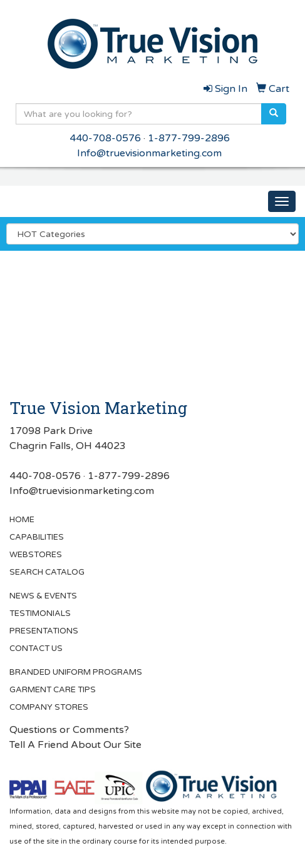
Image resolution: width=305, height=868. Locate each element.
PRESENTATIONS (44, 631)
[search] (274, 114)
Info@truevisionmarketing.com (149, 153)
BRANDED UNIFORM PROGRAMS (76, 672)
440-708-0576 (105, 138)
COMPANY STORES (49, 707)
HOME (22, 520)
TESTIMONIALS (40, 613)
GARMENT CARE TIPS (53, 690)
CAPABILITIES (37, 537)
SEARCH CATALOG (47, 572)
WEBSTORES (36, 555)
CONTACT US (36, 648)
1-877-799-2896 (189, 138)
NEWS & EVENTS (43, 596)
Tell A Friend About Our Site (75, 745)
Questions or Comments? (69, 730)
